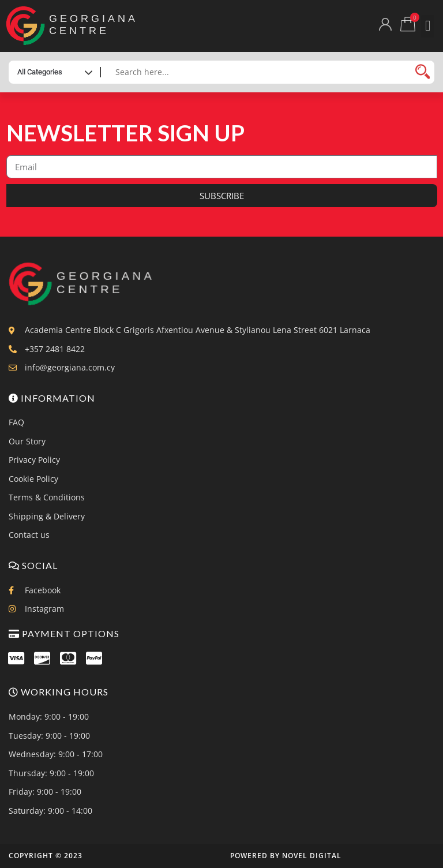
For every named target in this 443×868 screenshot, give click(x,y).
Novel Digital (312, 856)
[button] (428, 26)
